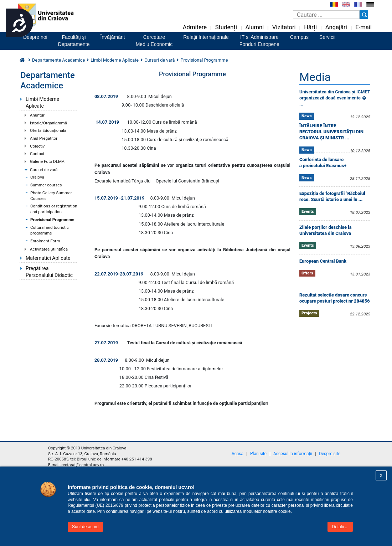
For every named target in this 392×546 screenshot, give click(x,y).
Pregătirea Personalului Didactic (49, 272)
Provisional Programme (52, 220)
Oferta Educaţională (48, 130)
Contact (37, 154)
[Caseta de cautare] (326, 15)
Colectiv (37, 146)
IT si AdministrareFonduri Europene (259, 41)
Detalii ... (340, 527)
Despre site (330, 454)
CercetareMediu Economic (154, 41)
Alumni (254, 27)
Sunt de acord (85, 527)
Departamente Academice (58, 60)
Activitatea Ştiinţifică (49, 249)
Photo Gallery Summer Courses (51, 196)
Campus (299, 37)
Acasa (238, 454)
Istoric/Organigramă (48, 123)
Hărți (310, 27)
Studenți (226, 27)
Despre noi (35, 37)
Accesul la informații (293, 454)
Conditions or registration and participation (54, 209)
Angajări (336, 27)
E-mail (363, 27)
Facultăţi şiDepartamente (74, 41)
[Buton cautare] (364, 15)
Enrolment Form (45, 241)
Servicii (327, 37)
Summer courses (46, 185)
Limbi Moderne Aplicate (42, 102)
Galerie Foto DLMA (47, 161)
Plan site (258, 454)
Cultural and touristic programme (50, 230)
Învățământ (112, 37)
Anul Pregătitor (44, 138)
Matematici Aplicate (48, 258)
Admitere (195, 27)
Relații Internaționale (206, 37)
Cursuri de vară (44, 170)
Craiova (37, 177)
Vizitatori (284, 27)
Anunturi (38, 115)
